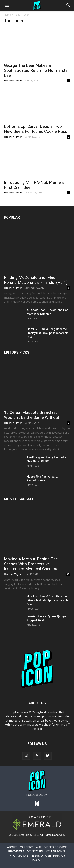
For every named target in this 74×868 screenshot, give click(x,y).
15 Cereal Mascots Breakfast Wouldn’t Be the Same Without (32, 415)
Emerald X (25, 835)
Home (7, 15)
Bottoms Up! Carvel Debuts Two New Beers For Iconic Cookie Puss (36, 129)
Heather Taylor (13, 81)
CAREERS (26, 847)
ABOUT (12, 847)
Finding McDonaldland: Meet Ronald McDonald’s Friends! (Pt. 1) (36, 280)
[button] (68, 5)
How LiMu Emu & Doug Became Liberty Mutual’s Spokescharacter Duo (48, 333)
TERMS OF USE (41, 856)
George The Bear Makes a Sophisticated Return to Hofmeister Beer (36, 70)
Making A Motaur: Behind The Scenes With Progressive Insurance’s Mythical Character (32, 564)
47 (68, 574)
